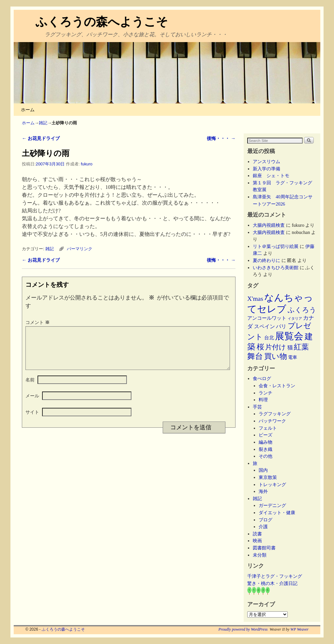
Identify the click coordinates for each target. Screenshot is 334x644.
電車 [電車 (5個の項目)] (293, 357)
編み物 (266, 442)
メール (32, 404)
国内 (263, 470)
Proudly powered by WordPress (243, 629)
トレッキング (272, 484)
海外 (263, 491)
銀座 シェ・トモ (271, 176)
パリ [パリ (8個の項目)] (281, 326)
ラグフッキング (275, 414)
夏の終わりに (266, 260)
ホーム (28, 110)
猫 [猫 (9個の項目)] (290, 348)
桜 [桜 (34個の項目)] (260, 347)
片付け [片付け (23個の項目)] (276, 347)
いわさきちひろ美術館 (276, 268)
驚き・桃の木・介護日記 (272, 583)
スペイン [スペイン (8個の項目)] (265, 326)
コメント (38, 322)
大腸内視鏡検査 (269, 225)
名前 (30, 388)
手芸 (257, 407)
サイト (32, 420)
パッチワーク (275, 421)
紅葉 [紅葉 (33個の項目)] (301, 347)
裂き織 (266, 449)
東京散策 (270, 477)
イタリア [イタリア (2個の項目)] (295, 319)
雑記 (43, 123)
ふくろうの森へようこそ (102, 22)
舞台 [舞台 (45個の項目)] (255, 356)
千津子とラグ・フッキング (275, 576)
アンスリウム (266, 161)
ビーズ (266, 435)
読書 (257, 534)
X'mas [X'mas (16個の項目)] (255, 299)
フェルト (268, 428)
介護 (263, 527)
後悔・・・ (221, 138)
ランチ (266, 393)
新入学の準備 (266, 169)
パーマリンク (80, 249)
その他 (266, 456)
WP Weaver (299, 629)
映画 (257, 541)
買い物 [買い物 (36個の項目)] (276, 356)
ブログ (266, 520)
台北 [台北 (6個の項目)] (269, 338)
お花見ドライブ (41, 138)
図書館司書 (264, 548)
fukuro (87, 164)
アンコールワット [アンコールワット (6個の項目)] (267, 318)
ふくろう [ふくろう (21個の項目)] (302, 310)
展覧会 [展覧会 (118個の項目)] (289, 336)
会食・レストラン (277, 386)
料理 (263, 400)
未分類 (260, 555)
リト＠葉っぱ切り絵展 (276, 246)
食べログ (262, 378)
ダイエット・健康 (277, 513)
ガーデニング (272, 505)
